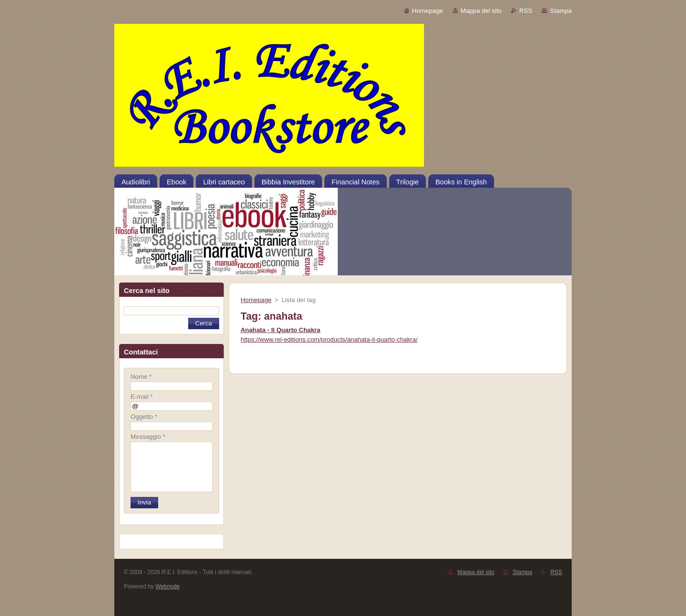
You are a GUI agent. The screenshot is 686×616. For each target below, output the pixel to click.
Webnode (167, 586)
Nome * (141, 377)
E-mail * (141, 397)
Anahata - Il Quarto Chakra (280, 330)
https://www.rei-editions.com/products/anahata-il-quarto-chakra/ (329, 339)
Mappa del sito (481, 11)
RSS (526, 11)
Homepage (428, 11)
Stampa (561, 11)
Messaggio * (148, 437)
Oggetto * (144, 417)
